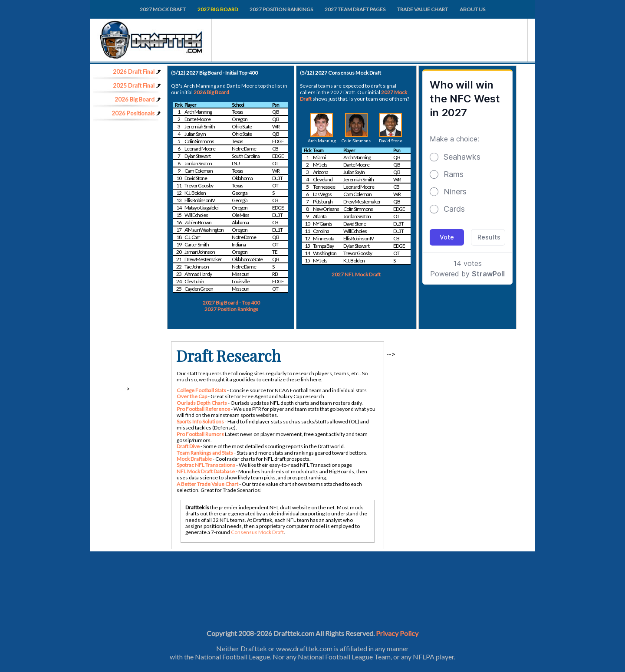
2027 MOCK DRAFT (163, 9)
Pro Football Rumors (200, 434)
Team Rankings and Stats (205, 453)
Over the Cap (192, 396)
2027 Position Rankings (231, 309)
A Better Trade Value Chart (207, 484)
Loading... (467, 184)
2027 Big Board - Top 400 (231, 303)
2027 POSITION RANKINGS (281, 9)
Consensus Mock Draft (257, 532)
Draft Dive (188, 446)
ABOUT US (472, 9)
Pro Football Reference (203, 409)
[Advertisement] (125, 254)
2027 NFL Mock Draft (356, 274)
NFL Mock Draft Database (206, 471)
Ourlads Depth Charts (202, 403)
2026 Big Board (211, 92)
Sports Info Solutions (200, 421)
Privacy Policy (397, 633)
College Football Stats (201, 390)
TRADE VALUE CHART (423, 9)
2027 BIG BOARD (218, 9)
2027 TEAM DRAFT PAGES (355, 9)
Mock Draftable (194, 459)
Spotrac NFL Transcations (206, 465)
